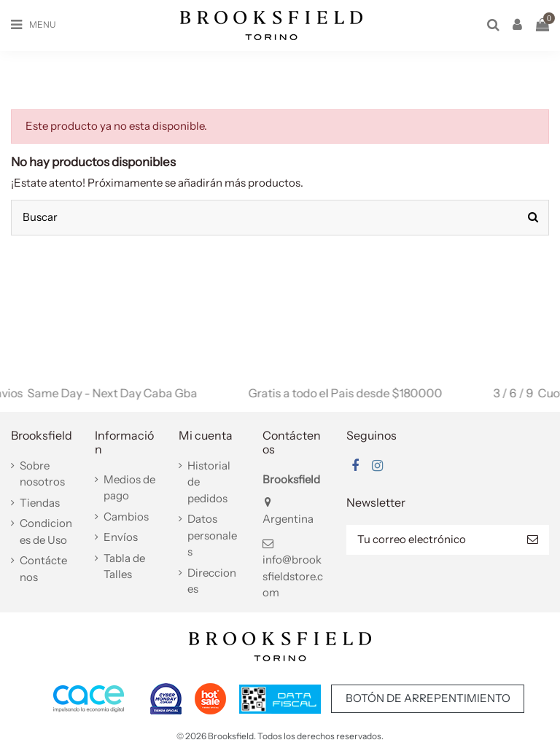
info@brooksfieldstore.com (293, 576)
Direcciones (212, 581)
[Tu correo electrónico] (431, 540)
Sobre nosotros (42, 474)
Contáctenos (43, 569)
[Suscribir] (533, 540)
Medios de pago (129, 488)
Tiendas (40, 503)
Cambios (126, 517)
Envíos (121, 537)
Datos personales (212, 535)
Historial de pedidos (209, 482)
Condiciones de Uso (46, 531)
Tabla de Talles (124, 566)
